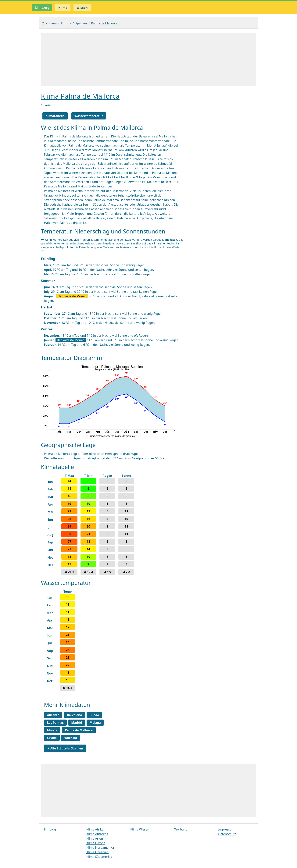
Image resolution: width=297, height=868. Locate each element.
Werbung (181, 829)
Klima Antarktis (97, 834)
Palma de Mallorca (79, 730)
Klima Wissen (140, 829)
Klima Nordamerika (100, 848)
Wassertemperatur (89, 116)
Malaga (95, 723)
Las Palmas (55, 723)
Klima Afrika (95, 829)
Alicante (53, 715)
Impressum (226, 829)
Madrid (77, 723)
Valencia (71, 738)
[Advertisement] (148, 60)
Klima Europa (96, 843)
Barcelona (74, 715)
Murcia (52, 730)
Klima (53, 23)
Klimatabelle (55, 116)
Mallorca (165, 136)
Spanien (81, 23)
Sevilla (52, 738)
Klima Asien (95, 838)
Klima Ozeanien (97, 852)
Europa (66, 23)
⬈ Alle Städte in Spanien (65, 748)
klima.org (42, 8)
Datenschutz (227, 834)
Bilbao (94, 715)
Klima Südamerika (99, 857)
